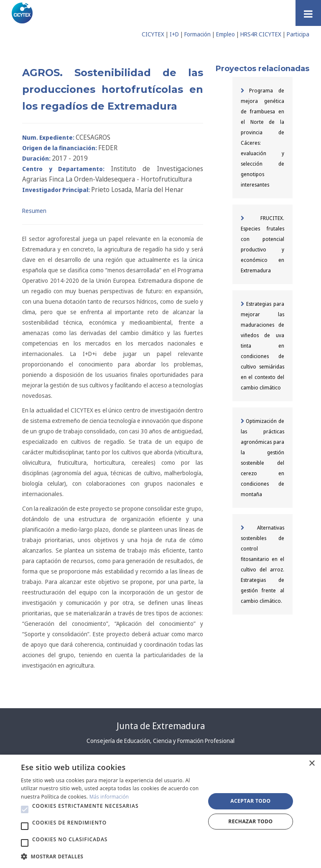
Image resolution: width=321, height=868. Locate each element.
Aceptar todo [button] (250, 801)
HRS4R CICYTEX (261, 34)
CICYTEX (153, 34)
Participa (298, 34)
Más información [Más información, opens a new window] (109, 797)
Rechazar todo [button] (250, 821)
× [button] (312, 764)
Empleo (225, 34)
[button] (25, 809)
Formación (197, 34)
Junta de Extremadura (161, 726)
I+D (174, 34)
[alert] (160, 811)
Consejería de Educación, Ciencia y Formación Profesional (160, 741)
